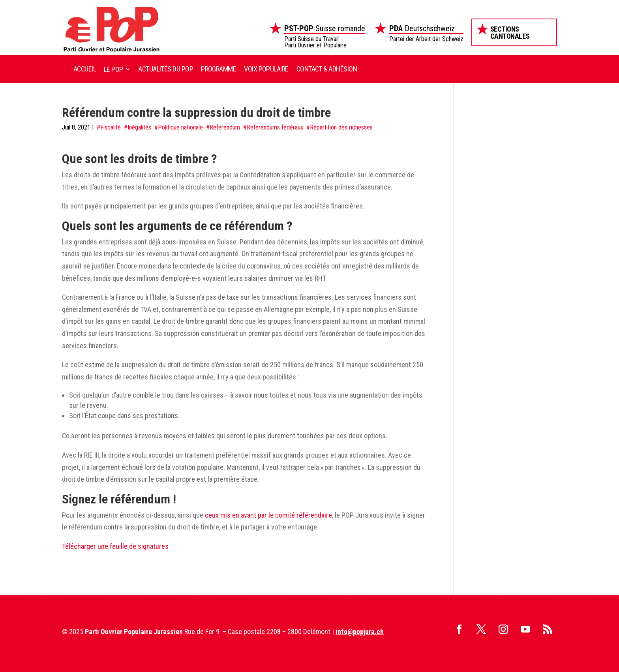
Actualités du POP (166, 69)
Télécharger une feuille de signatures (115, 546)
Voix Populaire (266, 69)
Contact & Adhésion (327, 69)
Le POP (113, 69)
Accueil (85, 69)
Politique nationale (180, 127)
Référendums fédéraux (275, 127)
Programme (219, 69)
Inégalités (139, 127)
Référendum (225, 127)
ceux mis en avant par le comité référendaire (268, 515)
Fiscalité (111, 127)
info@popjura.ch (360, 632)
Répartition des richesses (341, 127)
